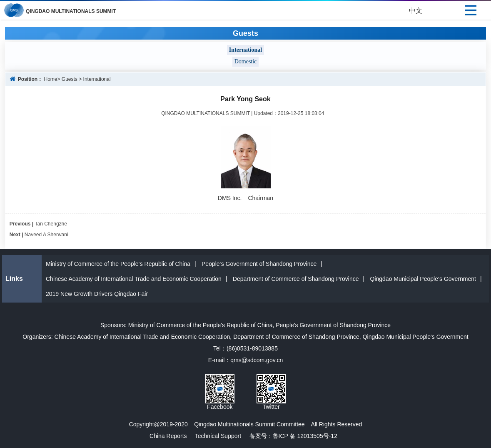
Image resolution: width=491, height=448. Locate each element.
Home (50, 79)
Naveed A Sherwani (46, 235)
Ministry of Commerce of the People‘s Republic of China (118, 264)
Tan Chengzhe (51, 224)
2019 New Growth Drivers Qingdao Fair (97, 294)
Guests (70, 79)
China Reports (168, 436)
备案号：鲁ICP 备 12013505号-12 (290, 436)
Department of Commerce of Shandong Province (296, 279)
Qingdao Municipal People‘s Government (423, 279)
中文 (416, 11)
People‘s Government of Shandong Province (259, 264)
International (97, 79)
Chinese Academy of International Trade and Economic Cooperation (134, 279)
